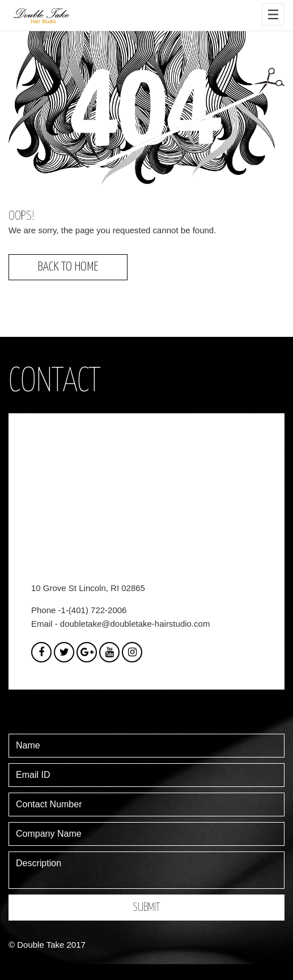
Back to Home (68, 267)
